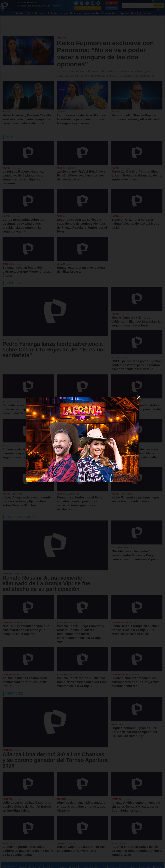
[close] (139, 397)
